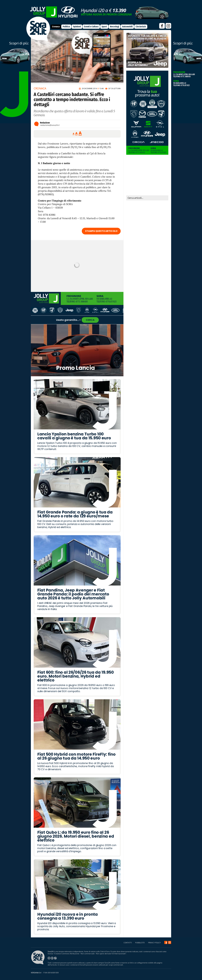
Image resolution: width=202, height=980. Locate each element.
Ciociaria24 (141, 27)
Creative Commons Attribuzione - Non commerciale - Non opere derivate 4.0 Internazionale (90, 954)
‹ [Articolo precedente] (35, 350)
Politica (66, 27)
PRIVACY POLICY (154, 943)
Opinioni (77, 27)
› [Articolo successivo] (119, 350)
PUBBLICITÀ (140, 943)
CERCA (90, 320)
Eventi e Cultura (91, 27)
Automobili (127, 27)
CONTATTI (128, 943)
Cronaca (56, 27)
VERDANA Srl (36, 973)
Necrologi (115, 27)
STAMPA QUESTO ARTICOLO (101, 231)
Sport (104, 27)
